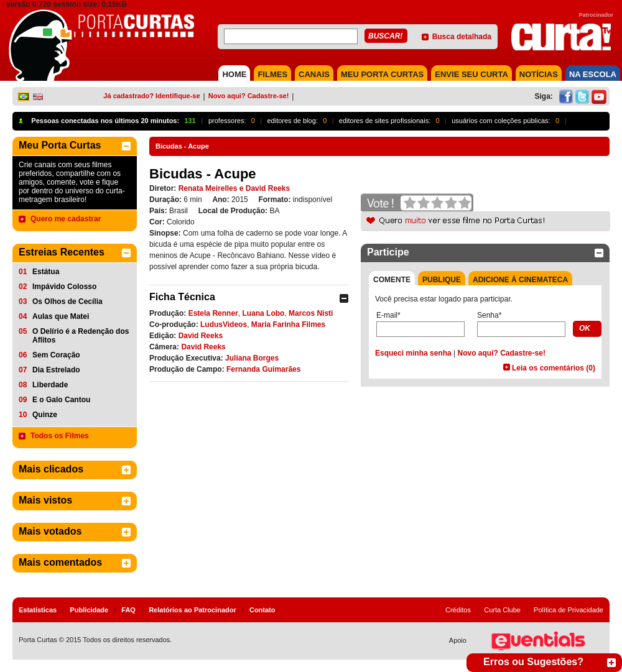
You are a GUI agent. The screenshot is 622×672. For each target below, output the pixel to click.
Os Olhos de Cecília (67, 301)
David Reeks (201, 336)
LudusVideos (224, 324)
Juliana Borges (252, 358)
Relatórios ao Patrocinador (193, 610)
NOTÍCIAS (539, 74)
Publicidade (89, 610)
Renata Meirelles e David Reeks (234, 188)
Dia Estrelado (56, 370)
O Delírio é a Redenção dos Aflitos (81, 336)
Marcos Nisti (311, 313)
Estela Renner (213, 313)
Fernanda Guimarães (263, 369)
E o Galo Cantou (61, 400)
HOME (234, 74)
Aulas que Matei (61, 316)
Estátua (46, 272)
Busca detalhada (462, 37)
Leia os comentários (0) (554, 368)
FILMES (272, 74)
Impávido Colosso (64, 287)
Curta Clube (502, 610)
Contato (262, 610)
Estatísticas (38, 610)
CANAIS (314, 74)
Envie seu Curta (471, 74)
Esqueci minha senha (413, 353)
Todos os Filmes (60, 436)
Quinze (45, 415)
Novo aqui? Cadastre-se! (249, 96)
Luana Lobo (263, 313)
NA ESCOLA (593, 74)
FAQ (128, 610)
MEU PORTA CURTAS (382, 74)
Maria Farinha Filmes (288, 324)
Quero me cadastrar (66, 219)
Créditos (458, 610)
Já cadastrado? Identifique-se (151, 96)
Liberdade (50, 385)
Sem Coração (56, 355)
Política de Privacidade (569, 610)
